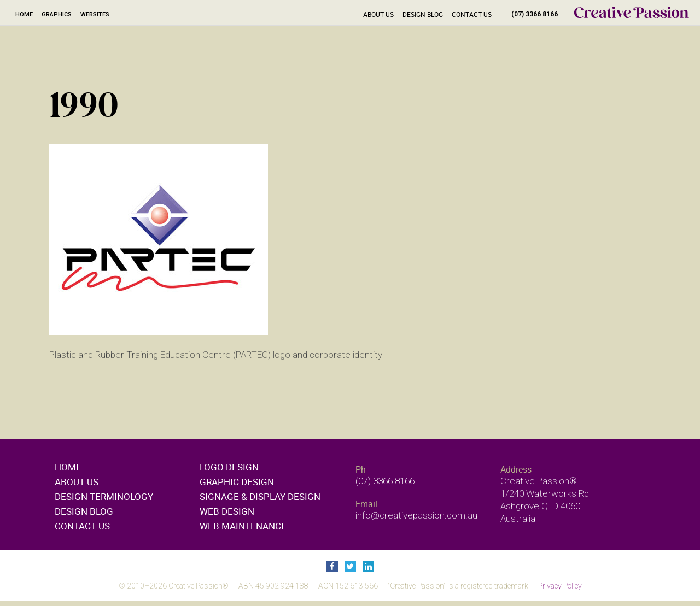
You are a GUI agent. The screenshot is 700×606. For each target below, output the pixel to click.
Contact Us (472, 14)
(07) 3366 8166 (535, 14)
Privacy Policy (560, 586)
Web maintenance (243, 526)
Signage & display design (260, 496)
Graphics (57, 14)
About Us (378, 14)
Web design (227, 511)
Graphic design (237, 482)
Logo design (229, 467)
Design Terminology (104, 496)
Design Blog (423, 14)
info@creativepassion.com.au (416, 515)
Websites (95, 14)
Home (24, 14)
